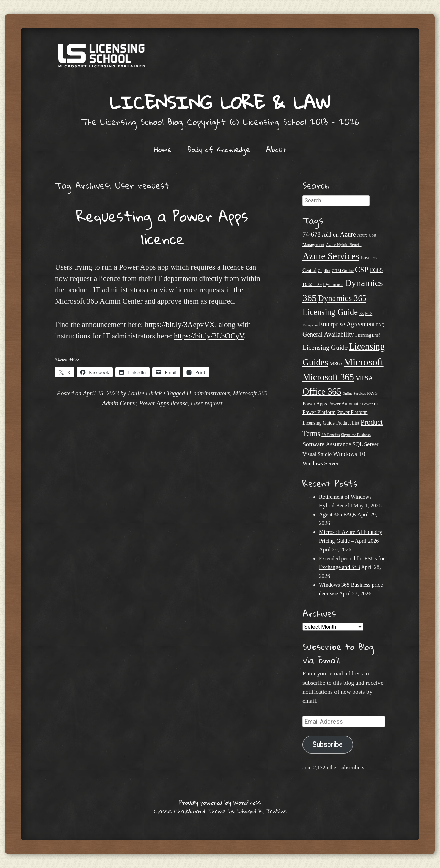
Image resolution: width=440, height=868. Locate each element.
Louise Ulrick (145, 393)
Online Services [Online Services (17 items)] (354, 393)
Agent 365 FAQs (338, 514)
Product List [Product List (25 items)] (348, 423)
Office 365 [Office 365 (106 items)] (322, 392)
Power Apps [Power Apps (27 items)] (315, 404)
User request (207, 403)
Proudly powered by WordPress (220, 803)
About (276, 149)
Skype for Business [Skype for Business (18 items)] (356, 435)
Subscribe (328, 744)
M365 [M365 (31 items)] (336, 364)
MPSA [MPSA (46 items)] (364, 378)
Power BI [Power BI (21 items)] (370, 404)
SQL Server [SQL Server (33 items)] (365, 444)
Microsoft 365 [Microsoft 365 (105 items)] (328, 377)
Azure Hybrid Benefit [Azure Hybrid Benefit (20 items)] (344, 245)
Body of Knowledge (219, 149)
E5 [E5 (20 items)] (361, 314)
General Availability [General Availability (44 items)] (328, 334)
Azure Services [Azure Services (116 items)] (331, 256)
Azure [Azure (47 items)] (348, 234)
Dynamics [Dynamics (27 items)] (333, 284)
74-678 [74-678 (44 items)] (312, 234)
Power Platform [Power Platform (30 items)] (319, 412)
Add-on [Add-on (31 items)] (330, 235)
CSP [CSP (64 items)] (362, 270)
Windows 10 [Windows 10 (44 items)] (349, 454)
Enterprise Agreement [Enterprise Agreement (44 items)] (347, 324)
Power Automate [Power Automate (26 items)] (344, 404)
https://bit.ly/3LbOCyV (209, 336)
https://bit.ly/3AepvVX (180, 324)
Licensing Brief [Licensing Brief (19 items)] (368, 335)
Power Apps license (164, 403)
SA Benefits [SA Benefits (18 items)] (331, 435)
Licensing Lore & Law (220, 102)
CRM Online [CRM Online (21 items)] (343, 271)
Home (163, 149)
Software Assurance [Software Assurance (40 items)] (327, 444)
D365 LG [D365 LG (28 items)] (312, 284)
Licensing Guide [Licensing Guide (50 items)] (325, 347)
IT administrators (208, 393)
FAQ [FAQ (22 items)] (380, 325)
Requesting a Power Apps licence (162, 227)
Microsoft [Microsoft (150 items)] (364, 362)
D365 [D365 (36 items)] (376, 270)
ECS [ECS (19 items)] (369, 314)
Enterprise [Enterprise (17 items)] (310, 325)
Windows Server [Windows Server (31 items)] (321, 464)
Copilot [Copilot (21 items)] (324, 271)
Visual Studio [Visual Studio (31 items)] (317, 454)
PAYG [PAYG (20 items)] (372, 393)
